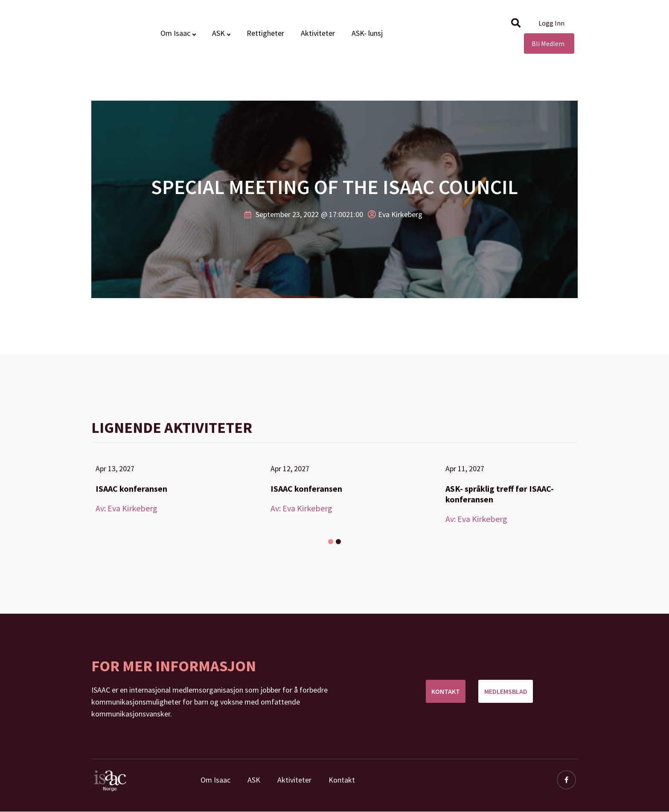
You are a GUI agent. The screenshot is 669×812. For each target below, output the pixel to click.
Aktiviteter (318, 33)
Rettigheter (265, 33)
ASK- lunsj (367, 33)
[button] (516, 23)
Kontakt (342, 780)
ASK (218, 33)
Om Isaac (175, 33)
